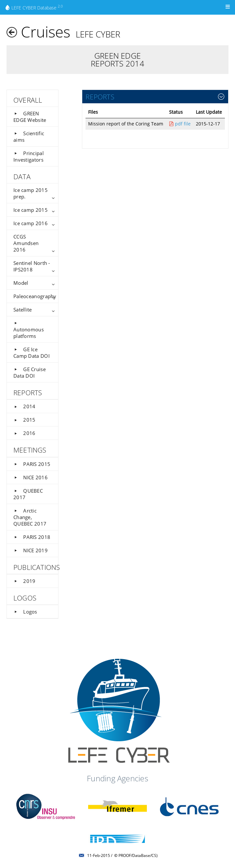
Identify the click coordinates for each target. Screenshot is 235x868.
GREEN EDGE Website (30, 117)
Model (21, 283)
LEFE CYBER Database (34, 7)
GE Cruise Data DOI (30, 372)
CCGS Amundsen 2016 (26, 243)
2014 (24, 406)
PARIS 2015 (32, 464)
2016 (24, 433)
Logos (25, 612)
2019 (24, 581)
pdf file (180, 124)
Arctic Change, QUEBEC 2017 (30, 517)
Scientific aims (29, 137)
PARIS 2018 (32, 537)
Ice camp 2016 (31, 223)
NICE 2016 (31, 477)
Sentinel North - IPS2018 (32, 266)
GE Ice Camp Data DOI (31, 353)
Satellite (23, 310)
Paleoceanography (35, 296)
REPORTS (100, 97)
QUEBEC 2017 (28, 494)
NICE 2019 (31, 550)
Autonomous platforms (29, 330)
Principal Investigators (29, 156)
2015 (24, 420)
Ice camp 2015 (31, 210)
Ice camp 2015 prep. (31, 193)
